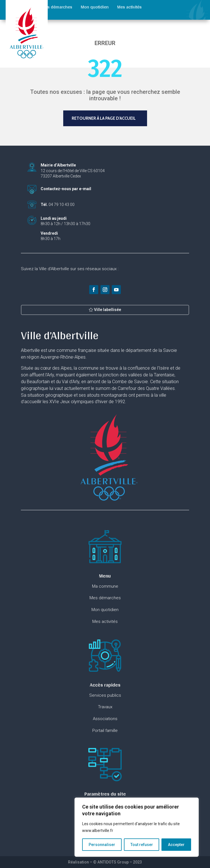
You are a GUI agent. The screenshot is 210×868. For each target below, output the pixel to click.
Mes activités (129, 7)
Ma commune (20, 7)
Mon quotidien (95, 7)
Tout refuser (142, 845)
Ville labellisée (108, 314)
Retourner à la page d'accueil (104, 118)
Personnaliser (102, 845)
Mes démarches (57, 7)
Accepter (176, 845)
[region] (137, 827)
